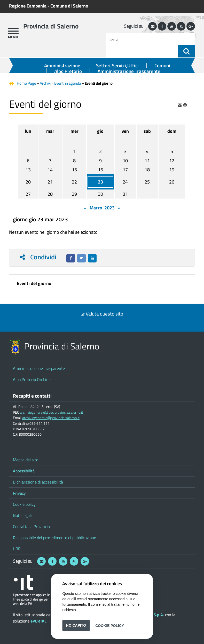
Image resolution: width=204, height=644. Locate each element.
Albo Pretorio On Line (32, 379)
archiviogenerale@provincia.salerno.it (51, 418)
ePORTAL (38, 621)
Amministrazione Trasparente (129, 71)
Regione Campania (28, 6)
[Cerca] (144, 39)
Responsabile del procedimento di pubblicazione (54, 538)
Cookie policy (24, 504)
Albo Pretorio (68, 71)
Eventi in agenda (68, 83)
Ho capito (76, 625)
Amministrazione (62, 65)
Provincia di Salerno (51, 26)
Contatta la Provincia (31, 526)
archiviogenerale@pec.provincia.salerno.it (52, 412)
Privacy (19, 493)
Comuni (162, 65)
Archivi (45, 83)
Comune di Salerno (69, 6)
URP (17, 549)
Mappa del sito (26, 460)
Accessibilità (24, 471)
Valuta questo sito (104, 314)
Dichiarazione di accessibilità (38, 482)
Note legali (22, 515)
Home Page (26, 83)
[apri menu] (13, 31)
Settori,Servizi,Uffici (117, 65)
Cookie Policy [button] (110, 625)
